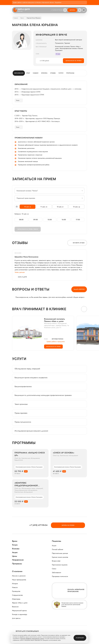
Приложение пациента (60, 565)
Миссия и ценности (19, 576)
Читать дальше (20, 272)
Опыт (28, 73)
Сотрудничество (17, 595)
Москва (21, 11)
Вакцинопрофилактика (23, 388)
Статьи (54, 569)
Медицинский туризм (19, 611)
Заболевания (56, 573)
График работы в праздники (54, 342)
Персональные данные (60, 553)
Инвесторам (16, 599)
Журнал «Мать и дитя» (20, 603)
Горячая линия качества (60, 557)
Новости (15, 587)
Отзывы (53, 73)
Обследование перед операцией (27, 370)
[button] (84, 309)
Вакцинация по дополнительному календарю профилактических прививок (43, 397)
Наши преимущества (19, 580)
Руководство (16, 591)
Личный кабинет (57, 549)
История (15, 584)
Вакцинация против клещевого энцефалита (31, 379)
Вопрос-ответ (56, 561)
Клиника (44, 73)
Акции (54, 546)
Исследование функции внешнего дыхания (31, 432)
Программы (70, 73)
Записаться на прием (73, 61)
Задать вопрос (79, 289)
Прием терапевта (21, 415)
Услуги (61, 73)
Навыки (36, 73)
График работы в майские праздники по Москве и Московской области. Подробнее (37, 3)
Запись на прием (76, 525)
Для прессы (16, 618)
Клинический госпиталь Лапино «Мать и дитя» (54, 320)
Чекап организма (21, 406)
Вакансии (15, 607)
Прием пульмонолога (23, 424)
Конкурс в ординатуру (20, 614)
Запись (72, 10)
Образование (19, 73)
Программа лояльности (60, 576)
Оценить (64, 606)
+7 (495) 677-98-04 (56, 10)
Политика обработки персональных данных (32, 639)
